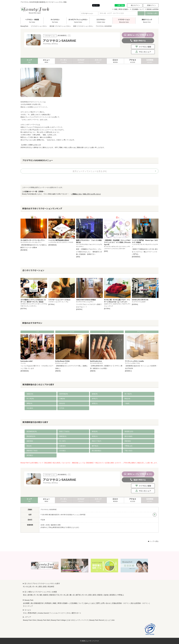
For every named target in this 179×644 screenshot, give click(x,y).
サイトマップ (28, 606)
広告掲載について (138, 9)
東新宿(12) (63, 436)
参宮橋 (30, 595)
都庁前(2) (95, 446)
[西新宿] (58, 371)
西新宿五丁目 (54, 595)
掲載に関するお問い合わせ (92, 194)
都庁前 (78, 595)
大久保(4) (30, 408)
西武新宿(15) (31, 436)
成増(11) (95, 403)
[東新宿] (93, 371)
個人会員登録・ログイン (140, 603)
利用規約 (48, 603)
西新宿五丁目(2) (32, 451)
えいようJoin (110, 620)
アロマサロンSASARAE (49, 510)
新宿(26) (95, 431)
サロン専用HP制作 (30, 613)
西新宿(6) (128, 441)
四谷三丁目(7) (97, 441)
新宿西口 (113, 595)
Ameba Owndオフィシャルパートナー (52, 613)
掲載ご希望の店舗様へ (122, 9)
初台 (25, 595)
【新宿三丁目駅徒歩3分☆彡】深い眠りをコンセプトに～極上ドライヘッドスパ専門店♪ (145, 252)
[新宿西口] (128, 371)
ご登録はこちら (76, 194)
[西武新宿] (24, 250)
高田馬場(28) (64, 394)
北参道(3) (62, 446)
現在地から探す (152, 13)
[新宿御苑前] (53, 245)
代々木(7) (62, 441)
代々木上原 (27, 587)
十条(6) (127, 403)
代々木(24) (30, 399)
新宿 (45, 587)
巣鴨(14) (29, 403)
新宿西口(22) (129, 431)
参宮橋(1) (30, 455)
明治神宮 (51, 587)
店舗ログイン (151, 5)
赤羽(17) (95, 399)
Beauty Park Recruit (97, 620)
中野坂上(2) (128, 446)
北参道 (106, 595)
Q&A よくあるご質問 (92, 603)
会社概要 (26, 603)
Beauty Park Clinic (30, 620)
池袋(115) (30, 394)
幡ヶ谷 (72, 595)
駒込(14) (127, 399)
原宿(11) (95, 436)
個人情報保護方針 (37, 603)
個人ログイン (135, 5)
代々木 (35, 587)
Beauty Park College (58, 620)
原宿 (40, 587)
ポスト (96, 5)
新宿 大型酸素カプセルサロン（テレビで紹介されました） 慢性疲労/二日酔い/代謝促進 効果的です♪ (89, 252)
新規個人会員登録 (153, 9)
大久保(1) (62, 451)
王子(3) (62, 408)
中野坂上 (121, 595)
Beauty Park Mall (44, 620)
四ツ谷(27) (128, 394)
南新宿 (46, 595)
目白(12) (62, 403)
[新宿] (78, 257)
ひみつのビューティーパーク (78, 620)
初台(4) (29, 446)
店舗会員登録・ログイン (121, 603)
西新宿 (100, 595)
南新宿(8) (30, 441)
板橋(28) (95, 394)
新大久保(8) (128, 436)
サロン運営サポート (74, 613)
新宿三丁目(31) (64, 431)
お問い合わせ (106, 603)
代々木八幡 (38, 595)
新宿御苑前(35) (32, 431)
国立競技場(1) (97, 451)
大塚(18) (62, 399)
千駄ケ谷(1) (128, 451)
